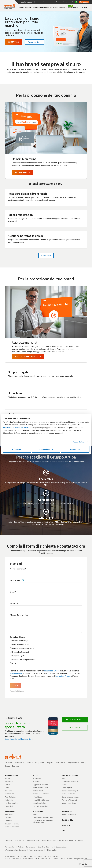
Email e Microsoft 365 (45, 7)
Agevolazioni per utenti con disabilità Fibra (43, 822)
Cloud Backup (38, 797)
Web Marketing (10, 797)
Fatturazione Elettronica (71, 782)
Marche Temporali (68, 794)
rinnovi (62, 2)
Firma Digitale (67, 788)
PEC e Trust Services (70, 776)
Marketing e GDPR (73, 7)
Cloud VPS (37, 778)
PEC (64, 778)
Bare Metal (9, 815)
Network (8, 818)
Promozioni (9, 806)
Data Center (60, 763)
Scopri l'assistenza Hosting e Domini (20, 739)
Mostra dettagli (79, 442)
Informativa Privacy (63, 676)
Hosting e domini (11, 776)
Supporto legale (18, 656)
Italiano (46, 2)
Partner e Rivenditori (69, 800)
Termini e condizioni (69, 815)
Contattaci (14, 42)
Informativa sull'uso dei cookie (15, 850)
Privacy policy (11, 847)
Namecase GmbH (52, 671)
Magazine (50, 763)
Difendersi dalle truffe (46, 847)
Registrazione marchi (21, 644)
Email (7, 788)
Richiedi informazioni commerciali (71, 840)
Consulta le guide (33, 840)
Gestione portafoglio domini (23, 659)
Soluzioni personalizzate (71, 797)
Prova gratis (36, 43)
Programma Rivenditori (76, 763)
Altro (14, 663)
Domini (36, 7)
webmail (54, 2)
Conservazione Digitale (70, 791)
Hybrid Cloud (38, 791)
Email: (12, 592)
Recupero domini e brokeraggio (25, 648)
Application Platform (41, 785)
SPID (64, 785)
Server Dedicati (11, 812)
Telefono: (14, 603)
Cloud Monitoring (40, 803)
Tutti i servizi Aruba (27, 2)
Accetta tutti (75, 449)
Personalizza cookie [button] (36, 850)
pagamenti (69, 2)
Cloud (36, 776)
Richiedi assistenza (75, 720)
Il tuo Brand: (15, 580)
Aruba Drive (83, 7)
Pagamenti (9, 840)
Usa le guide (75, 728)
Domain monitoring (20, 641)
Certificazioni (19, 763)
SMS (64, 831)
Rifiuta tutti (17, 449)
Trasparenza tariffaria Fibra (43, 818)
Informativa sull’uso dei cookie (16, 428)
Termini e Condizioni (12, 803)
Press (42, 763)
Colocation (9, 821)
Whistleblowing (51, 850)
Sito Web (55, 7)
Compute (37, 782)
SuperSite (8, 791)
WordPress (29, 7)
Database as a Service (42, 794)
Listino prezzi (20, 840)
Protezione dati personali (27, 847)
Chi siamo (8, 763)
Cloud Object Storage (41, 800)
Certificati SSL (68, 820)
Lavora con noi (32, 763)
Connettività (38, 812)
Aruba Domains (16, 673)
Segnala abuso (61, 847)
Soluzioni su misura (12, 824)
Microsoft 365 (67, 812)
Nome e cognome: (18, 569)
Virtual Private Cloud (41, 788)
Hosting (22, 7)
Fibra (35, 815)
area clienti (85, 2)
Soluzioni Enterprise (12, 766)
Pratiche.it (66, 825)
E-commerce (63, 7)
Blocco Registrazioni (20, 652)
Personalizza (46, 449)
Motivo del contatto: (19, 615)
